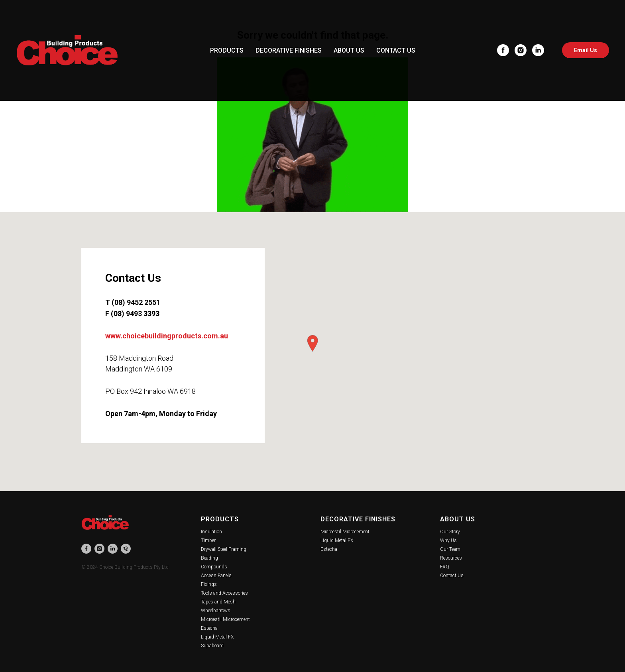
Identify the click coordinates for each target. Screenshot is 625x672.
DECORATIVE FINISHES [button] (289, 50)
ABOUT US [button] (349, 50)
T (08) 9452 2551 (133, 302)
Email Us (586, 50)
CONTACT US (396, 50)
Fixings (209, 584)
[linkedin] (538, 50)
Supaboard (212, 646)
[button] (312, 343)
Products (220, 519)
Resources (451, 558)
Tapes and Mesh (218, 602)
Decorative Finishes (358, 519)
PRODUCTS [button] (227, 50)
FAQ (445, 567)
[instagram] (521, 50)
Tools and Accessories (224, 593)
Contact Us (452, 576)
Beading (209, 558)
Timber (208, 540)
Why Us (448, 540)
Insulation (211, 532)
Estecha (209, 628)
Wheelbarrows (216, 611)
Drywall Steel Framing (224, 549)
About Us (458, 519)
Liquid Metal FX (217, 637)
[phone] (126, 549)
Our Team (450, 549)
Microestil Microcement (225, 619)
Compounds (214, 567)
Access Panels (216, 576)
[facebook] (503, 50)
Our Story (450, 532)
